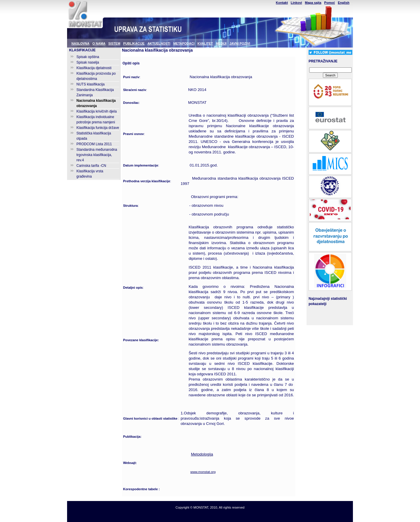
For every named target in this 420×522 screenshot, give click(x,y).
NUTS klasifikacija (91, 84)
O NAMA (99, 43)
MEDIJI (221, 43)
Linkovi (296, 3)
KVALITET (205, 43)
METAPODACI (184, 43)
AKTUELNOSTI (159, 43)
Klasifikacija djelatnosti (94, 68)
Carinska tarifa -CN (91, 166)
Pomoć (330, 3)
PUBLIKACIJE (134, 43)
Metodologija (202, 454)
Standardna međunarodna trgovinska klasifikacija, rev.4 (97, 155)
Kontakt (282, 3)
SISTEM (114, 43)
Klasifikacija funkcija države (98, 128)
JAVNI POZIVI (240, 43)
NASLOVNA (80, 43)
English (344, 3)
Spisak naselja (88, 62)
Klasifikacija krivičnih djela (97, 111)
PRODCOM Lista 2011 (94, 144)
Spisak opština (88, 57)
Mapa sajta (313, 3)
